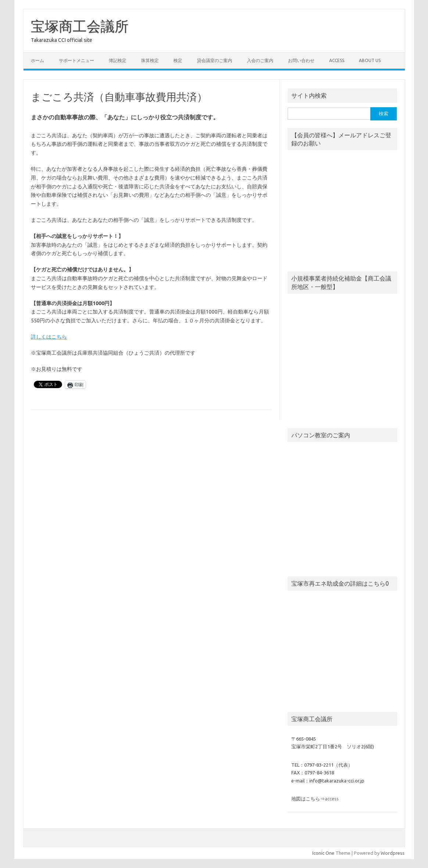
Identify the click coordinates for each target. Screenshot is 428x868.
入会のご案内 (260, 60)
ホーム (37, 60)
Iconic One (323, 853)
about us (370, 60)
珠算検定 (150, 60)
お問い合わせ (301, 60)
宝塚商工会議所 (80, 26)
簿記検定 (118, 60)
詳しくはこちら (49, 337)
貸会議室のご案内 (215, 60)
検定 (178, 60)
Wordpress (393, 853)
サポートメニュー (76, 60)
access (337, 60)
